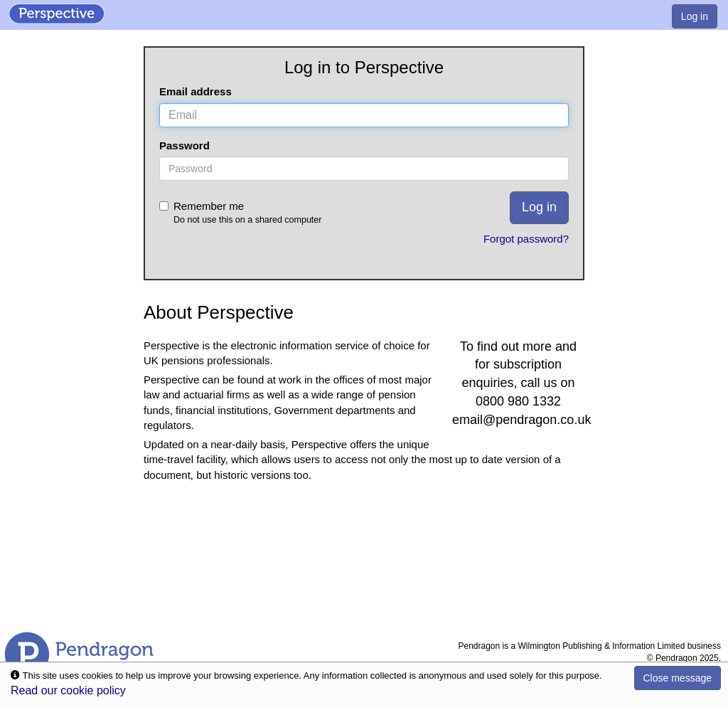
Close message (678, 678)
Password (184, 145)
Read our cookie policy (68, 690)
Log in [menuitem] (695, 16)
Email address (196, 91)
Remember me (288, 213)
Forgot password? (526, 239)
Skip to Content (0, 0)
